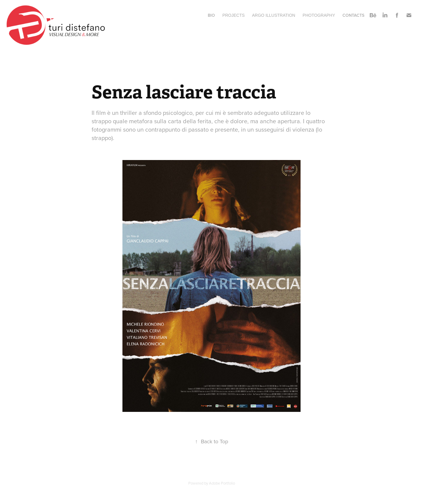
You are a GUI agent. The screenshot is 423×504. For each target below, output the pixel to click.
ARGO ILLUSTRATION (274, 15)
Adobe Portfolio (222, 483)
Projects (234, 15)
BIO (211, 15)
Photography (319, 15)
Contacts (353, 15)
